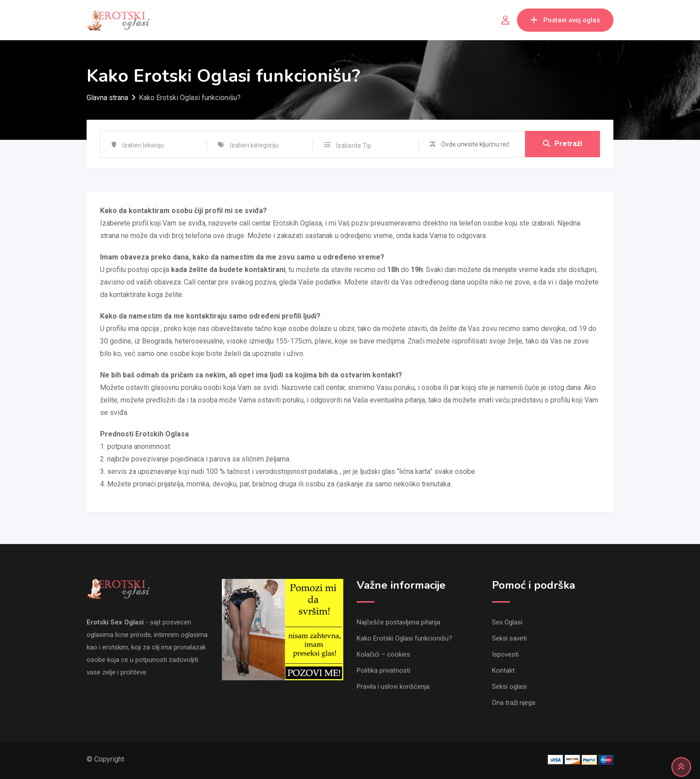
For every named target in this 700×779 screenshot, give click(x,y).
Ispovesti (505, 654)
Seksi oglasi (509, 687)
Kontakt (503, 670)
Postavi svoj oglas (565, 20)
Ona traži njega (514, 703)
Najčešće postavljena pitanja (398, 622)
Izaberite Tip (354, 146)
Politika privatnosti (383, 670)
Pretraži (562, 144)
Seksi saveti (509, 638)
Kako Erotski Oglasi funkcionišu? (404, 638)
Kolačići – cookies (383, 654)
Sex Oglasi (507, 622)
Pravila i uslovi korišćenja (393, 687)
